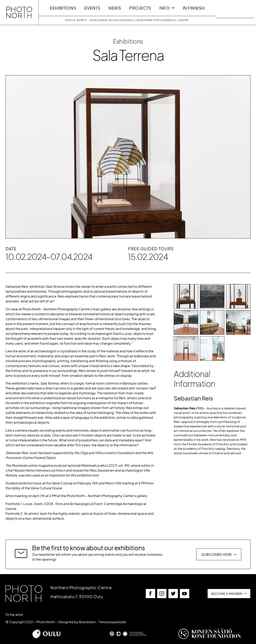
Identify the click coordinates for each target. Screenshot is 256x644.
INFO (167, 8)
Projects (140, 8)
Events (92, 8)
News (115, 8)
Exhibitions (63, 8)
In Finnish (194, 8)
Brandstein (87, 622)
